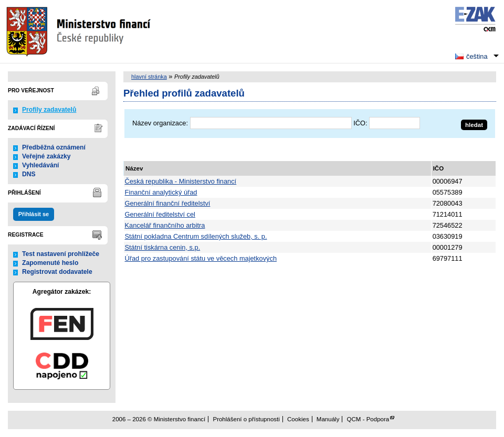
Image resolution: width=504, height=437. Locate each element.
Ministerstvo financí (80, 31)
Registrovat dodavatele (57, 272)
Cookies (298, 419)
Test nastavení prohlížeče (61, 254)
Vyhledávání (41, 165)
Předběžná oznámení (54, 147)
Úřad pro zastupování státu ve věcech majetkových (201, 258)
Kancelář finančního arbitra (165, 225)
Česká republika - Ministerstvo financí (181, 181)
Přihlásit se (34, 214)
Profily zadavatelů (49, 110)
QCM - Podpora (368, 419)
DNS (29, 174)
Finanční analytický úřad (161, 192)
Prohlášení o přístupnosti (246, 419)
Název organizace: (160, 123)
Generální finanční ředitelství (168, 203)
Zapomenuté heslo (50, 263)
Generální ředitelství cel (160, 214)
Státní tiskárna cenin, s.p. (163, 247)
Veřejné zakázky (46, 156)
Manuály (328, 419)
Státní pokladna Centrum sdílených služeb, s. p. (196, 236)
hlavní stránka (149, 77)
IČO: (360, 123)
